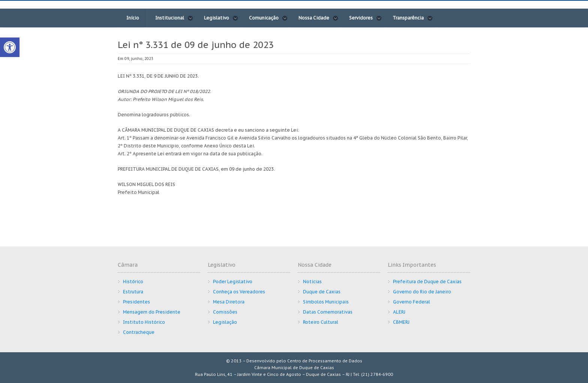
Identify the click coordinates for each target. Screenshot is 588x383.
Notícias (312, 282)
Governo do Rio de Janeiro (422, 292)
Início (133, 18)
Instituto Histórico (144, 322)
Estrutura (133, 292)
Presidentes (136, 302)
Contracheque (139, 332)
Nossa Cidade (318, 18)
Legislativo (221, 18)
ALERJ (399, 312)
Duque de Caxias (322, 292)
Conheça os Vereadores (239, 292)
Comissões (225, 312)
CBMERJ (401, 322)
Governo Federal (412, 302)
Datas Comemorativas (328, 312)
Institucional (174, 18)
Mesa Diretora (229, 302)
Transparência (413, 18)
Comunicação (268, 18)
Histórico (133, 282)
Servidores (365, 18)
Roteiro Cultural (321, 322)
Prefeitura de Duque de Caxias (427, 282)
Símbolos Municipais (326, 302)
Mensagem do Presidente (152, 312)
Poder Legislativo (233, 282)
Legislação (225, 322)
